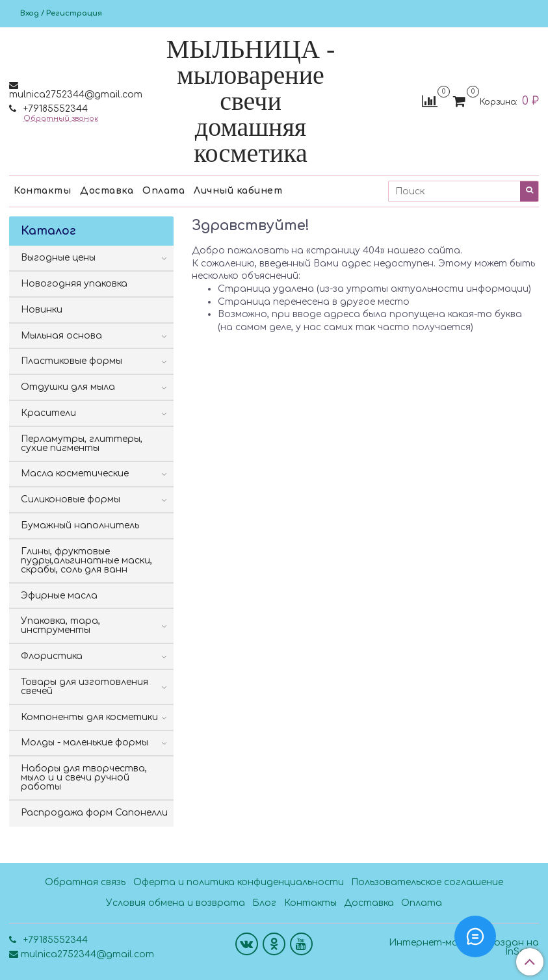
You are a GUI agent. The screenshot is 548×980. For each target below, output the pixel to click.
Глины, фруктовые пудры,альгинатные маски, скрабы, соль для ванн (86, 561)
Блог (264, 903)
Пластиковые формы (72, 361)
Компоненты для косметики (89, 717)
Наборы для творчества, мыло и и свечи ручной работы (84, 778)
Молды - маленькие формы (85, 742)
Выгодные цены (58, 258)
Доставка (107, 191)
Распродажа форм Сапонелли (94, 813)
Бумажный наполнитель (80, 525)
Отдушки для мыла (68, 387)
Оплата (163, 191)
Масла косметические (75, 473)
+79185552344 (54, 109)
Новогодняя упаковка (74, 284)
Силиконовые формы (71, 499)
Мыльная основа (61, 336)
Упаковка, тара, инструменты (60, 625)
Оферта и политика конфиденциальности (239, 882)
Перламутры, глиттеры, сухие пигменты (82, 444)
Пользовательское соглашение (427, 882)
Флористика (52, 656)
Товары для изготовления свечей (85, 687)
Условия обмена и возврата (176, 903)
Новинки (42, 310)
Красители (48, 413)
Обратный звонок (61, 119)
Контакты (42, 191)
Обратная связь (85, 882)
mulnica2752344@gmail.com (76, 95)
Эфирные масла (59, 596)
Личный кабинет (238, 191)
